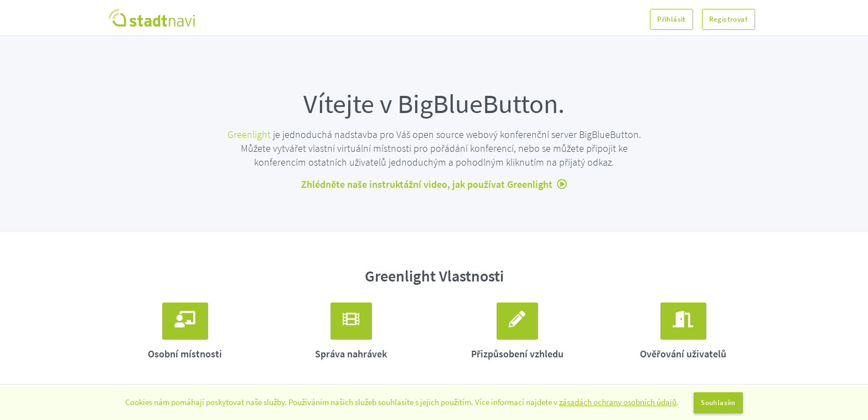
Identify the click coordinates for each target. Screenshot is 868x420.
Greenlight (249, 134)
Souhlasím (718, 403)
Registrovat (728, 19)
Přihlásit (671, 19)
